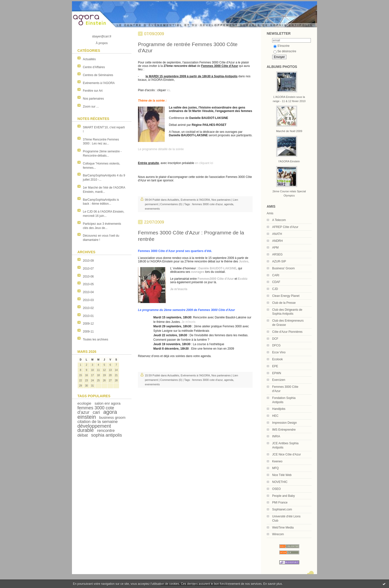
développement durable (94, 428)
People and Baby (283, 496)
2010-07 (88, 269)
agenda (229, 204)
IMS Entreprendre (284, 430)
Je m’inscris (179, 289)
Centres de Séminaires (98, 75)
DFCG (276, 345)
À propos (102, 43)
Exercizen (279, 380)
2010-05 (88, 284)
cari (96, 412)
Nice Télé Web (282, 475)
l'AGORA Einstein (289, 161)
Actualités (89, 59)
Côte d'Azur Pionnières (287, 332)
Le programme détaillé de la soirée (161, 149)
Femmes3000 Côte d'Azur (216, 279)
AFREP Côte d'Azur (285, 227)
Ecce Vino (279, 352)
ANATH (277, 234)
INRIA (276, 436)
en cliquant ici (204, 163)
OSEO (276, 489)
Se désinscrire (285, 51)
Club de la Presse (284, 303)
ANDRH (277, 241)
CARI (276, 275)
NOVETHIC (280, 482)
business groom (112, 417)
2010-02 (88, 308)
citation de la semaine (97, 422)
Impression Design (284, 423)
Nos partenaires (93, 99)
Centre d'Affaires (94, 67)
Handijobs (279, 409)
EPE (275, 366)
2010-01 (88, 316)
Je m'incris (188, 322)
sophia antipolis (106, 435)
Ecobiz (243, 279)
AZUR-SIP (279, 261)
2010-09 (88, 261)
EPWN (277, 373)
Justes (244, 261)
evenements (152, 209)
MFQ (276, 468)
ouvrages (198, 272)
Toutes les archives (96, 339)
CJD (275, 289)
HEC (275, 416)
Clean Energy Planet (286, 296)
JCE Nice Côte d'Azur (287, 454)
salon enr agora (107, 403)
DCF (275, 339)
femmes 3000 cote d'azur (208, 204)
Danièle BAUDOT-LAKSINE (217, 268)
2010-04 (88, 292)
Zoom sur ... (91, 107)
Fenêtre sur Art (93, 91)
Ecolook (277, 359)
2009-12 (88, 324)
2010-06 (88, 277)
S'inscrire (281, 46)
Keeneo (277, 461)
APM (275, 248)
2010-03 (88, 300)
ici (168, 90)
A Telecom (279, 220)
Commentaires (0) (171, 204)
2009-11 (88, 332)
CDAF (276, 282)
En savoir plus (273, 584)
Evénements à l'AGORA (99, 83)
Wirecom (278, 534)
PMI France (280, 503)
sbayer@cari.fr (102, 36)
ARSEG (277, 254)
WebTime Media (283, 528)
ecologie (84, 403)
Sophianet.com (282, 509)
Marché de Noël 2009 (289, 131)
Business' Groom (283, 268)
